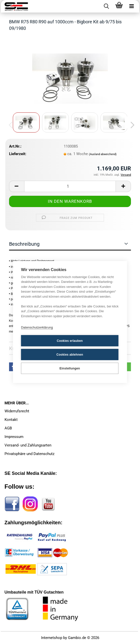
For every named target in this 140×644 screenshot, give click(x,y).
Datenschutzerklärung (37, 327)
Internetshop (52, 638)
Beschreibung (24, 244)
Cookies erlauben (70, 341)
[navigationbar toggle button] (132, 6)
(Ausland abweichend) (103, 154)
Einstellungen (70, 368)
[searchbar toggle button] (107, 6)
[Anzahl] (70, 186)
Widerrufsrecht (17, 411)
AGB (8, 428)
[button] (131, 125)
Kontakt (11, 420)
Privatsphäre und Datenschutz (29, 454)
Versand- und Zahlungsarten (28, 445)
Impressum (14, 437)
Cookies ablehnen (70, 355)
